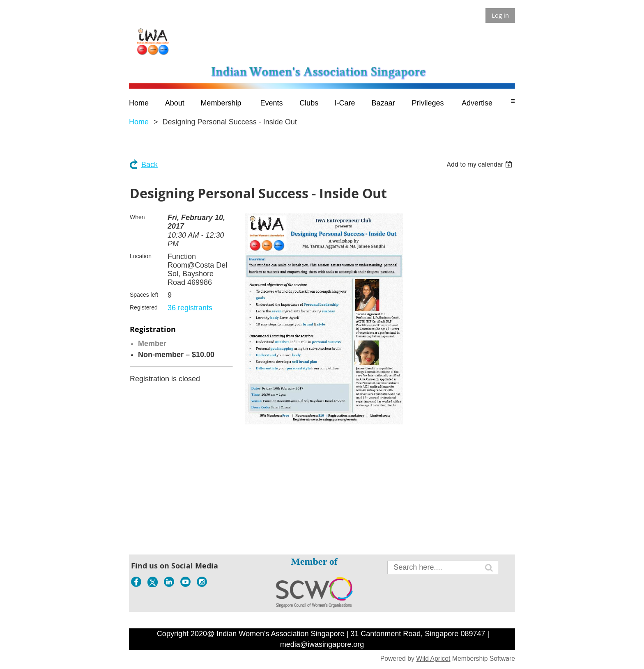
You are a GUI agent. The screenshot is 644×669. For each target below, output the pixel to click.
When (137, 217)
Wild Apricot (433, 659)
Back (149, 165)
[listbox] (480, 164)
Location (141, 256)
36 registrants (190, 308)
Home (139, 122)
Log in (500, 15)
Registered (144, 307)
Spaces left (144, 295)
